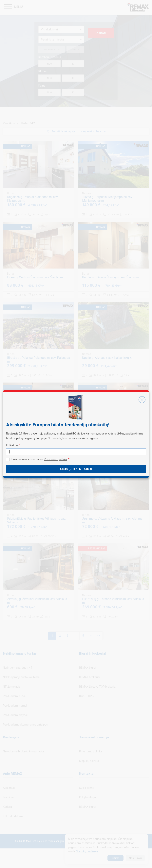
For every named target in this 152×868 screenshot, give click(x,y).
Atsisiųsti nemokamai (76, 469)
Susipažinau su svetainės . (40, 459)
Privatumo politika (55, 459)
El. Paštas (13, 445)
